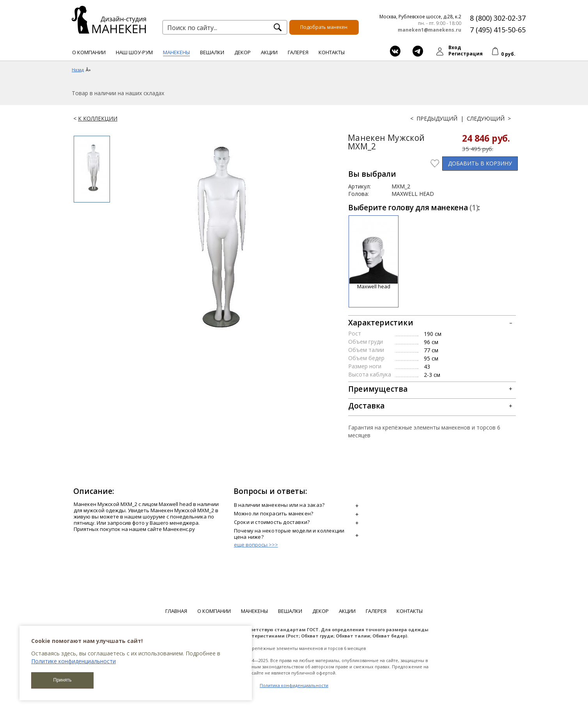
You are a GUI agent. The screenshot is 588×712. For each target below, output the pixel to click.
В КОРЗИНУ (480, 163)
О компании (89, 52)
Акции (269, 52)
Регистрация (466, 54)
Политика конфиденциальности (294, 685)
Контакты (332, 52)
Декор (243, 52)
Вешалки (212, 52)
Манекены (176, 52)
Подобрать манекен (324, 27)
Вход (455, 47)
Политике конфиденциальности (73, 661)
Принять (63, 680)
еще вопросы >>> (256, 545)
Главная (176, 611)
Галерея (298, 52)
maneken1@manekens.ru (429, 30)
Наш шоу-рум (134, 52)
